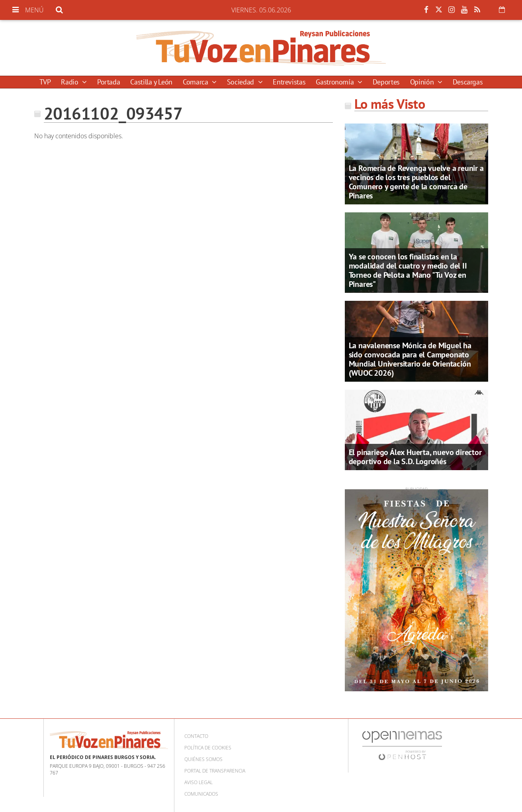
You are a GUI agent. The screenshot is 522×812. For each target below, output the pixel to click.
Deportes (386, 82)
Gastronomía (336, 82)
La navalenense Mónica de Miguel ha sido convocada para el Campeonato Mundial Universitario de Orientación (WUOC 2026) (410, 359)
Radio (70, 82)
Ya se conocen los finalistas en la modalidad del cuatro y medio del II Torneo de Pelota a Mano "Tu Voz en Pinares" (408, 270)
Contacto (196, 736)
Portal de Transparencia (215, 771)
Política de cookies (208, 748)
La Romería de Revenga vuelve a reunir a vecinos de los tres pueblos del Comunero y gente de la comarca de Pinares (416, 182)
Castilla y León (151, 82)
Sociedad (241, 82)
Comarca (196, 82)
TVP (45, 82)
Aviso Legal (198, 782)
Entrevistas (289, 82)
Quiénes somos (203, 759)
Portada (109, 82)
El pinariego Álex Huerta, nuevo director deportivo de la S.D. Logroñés (415, 457)
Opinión (423, 82)
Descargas (468, 82)
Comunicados (201, 794)
